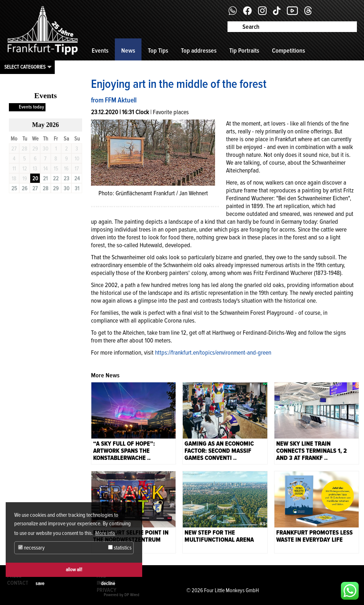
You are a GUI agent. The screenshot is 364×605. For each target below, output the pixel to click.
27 (35, 189)
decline (108, 583)
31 (77, 189)
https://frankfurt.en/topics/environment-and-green (213, 352)
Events (100, 51)
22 (56, 179)
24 (77, 179)
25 (14, 189)
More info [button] (105, 533)
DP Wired (132, 595)
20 (35, 179)
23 (66, 179)
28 (45, 189)
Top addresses (199, 51)
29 (56, 189)
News (128, 51)
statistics (120, 548)
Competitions (288, 51)
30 (66, 189)
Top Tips (158, 51)
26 (25, 189)
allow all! (74, 570)
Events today (31, 107)
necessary (31, 548)
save (40, 583)
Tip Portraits (244, 51)
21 (45, 179)
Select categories (25, 67)
